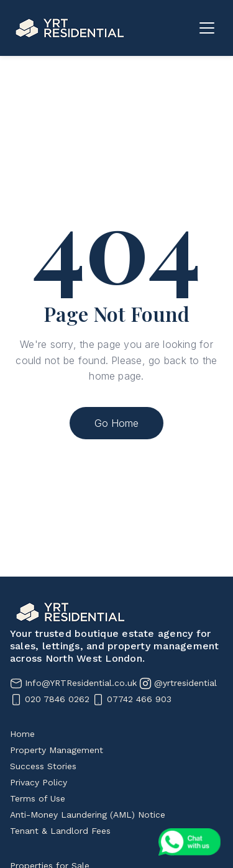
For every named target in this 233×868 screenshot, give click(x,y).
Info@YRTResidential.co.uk (81, 683)
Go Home (116, 423)
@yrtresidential (185, 683)
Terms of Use (38, 798)
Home (22, 734)
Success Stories (43, 766)
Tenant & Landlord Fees (60, 831)
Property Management (57, 750)
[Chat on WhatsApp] (190, 842)
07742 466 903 (139, 699)
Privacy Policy (39, 782)
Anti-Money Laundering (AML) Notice (88, 815)
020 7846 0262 (57, 699)
